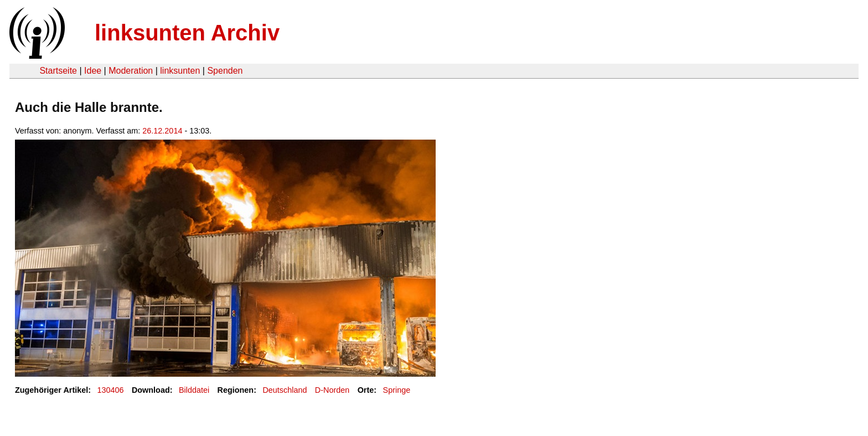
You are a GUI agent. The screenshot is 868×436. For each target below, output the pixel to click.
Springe (397, 390)
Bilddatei (194, 390)
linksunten (180, 71)
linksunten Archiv (187, 33)
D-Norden (332, 390)
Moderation (131, 71)
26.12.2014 (162, 131)
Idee (93, 71)
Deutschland (285, 390)
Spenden (225, 71)
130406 (111, 390)
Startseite (58, 71)
